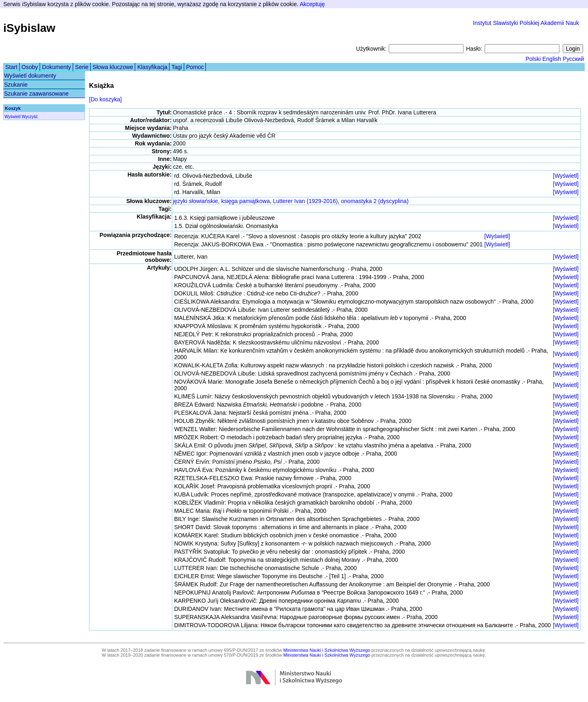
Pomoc (195, 67)
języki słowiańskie (195, 201)
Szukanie (16, 85)
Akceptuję (312, 4)
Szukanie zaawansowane (36, 94)
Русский (573, 59)
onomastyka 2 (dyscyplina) (375, 201)
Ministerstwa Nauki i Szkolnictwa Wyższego (327, 650)
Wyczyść (30, 117)
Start (11, 67)
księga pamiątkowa (246, 201)
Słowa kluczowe (113, 67)
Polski (533, 59)
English (552, 59)
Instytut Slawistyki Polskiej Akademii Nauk (526, 23)
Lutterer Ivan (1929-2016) (305, 201)
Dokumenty (57, 67)
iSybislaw (29, 28)
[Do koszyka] (105, 99)
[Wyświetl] (566, 176)
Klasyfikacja (152, 67)
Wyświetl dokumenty (30, 76)
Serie (82, 67)
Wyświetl (12, 117)
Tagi (177, 67)
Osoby (30, 67)
